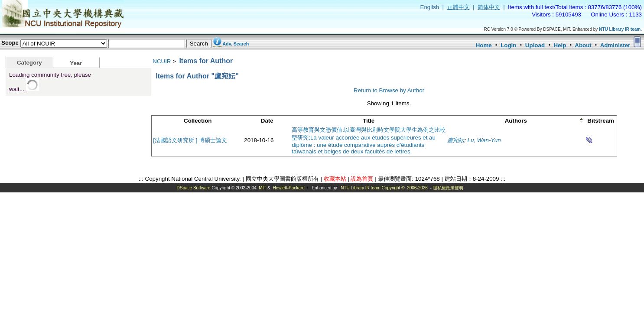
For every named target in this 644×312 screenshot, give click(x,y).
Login (508, 45)
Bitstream (600, 121)
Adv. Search (236, 44)
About (583, 45)
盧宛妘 (456, 140)
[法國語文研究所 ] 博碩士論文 (190, 140)
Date (267, 121)
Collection (198, 121)
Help (560, 45)
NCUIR (162, 61)
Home (484, 45)
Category (29, 63)
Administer (615, 45)
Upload (535, 45)
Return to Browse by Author (389, 90)
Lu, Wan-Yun (484, 140)
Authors (516, 121)
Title (369, 121)
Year (76, 63)
